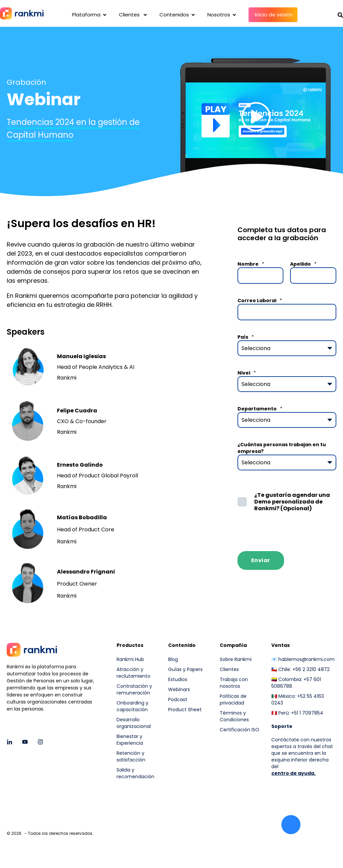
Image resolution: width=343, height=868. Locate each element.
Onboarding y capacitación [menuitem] (132, 706)
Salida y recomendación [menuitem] (135, 773)
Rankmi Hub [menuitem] (130, 659)
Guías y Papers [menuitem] (185, 669)
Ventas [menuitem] (281, 646)
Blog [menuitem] (173, 659)
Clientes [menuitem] (229, 669)
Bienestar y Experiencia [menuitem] (130, 740)
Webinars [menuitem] (179, 689)
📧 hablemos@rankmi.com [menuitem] (303, 659)
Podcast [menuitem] (178, 699)
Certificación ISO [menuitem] (239, 730)
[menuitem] (241, 746)
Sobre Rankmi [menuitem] (236, 659)
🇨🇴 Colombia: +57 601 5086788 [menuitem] (296, 683)
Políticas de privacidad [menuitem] (233, 699)
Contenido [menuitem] (182, 646)
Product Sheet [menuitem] (185, 710)
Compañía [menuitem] (233, 646)
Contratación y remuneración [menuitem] (134, 689)
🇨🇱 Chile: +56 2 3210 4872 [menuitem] (300, 669)
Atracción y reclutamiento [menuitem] (133, 673)
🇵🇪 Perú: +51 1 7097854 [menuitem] (297, 713)
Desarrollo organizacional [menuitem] (134, 723)
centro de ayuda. (293, 773)
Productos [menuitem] (130, 646)
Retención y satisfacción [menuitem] (131, 756)
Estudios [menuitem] (178, 679)
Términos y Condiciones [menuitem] (234, 716)
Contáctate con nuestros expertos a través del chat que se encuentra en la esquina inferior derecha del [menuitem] (302, 753)
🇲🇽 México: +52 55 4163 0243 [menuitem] (298, 699)
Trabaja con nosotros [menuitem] (234, 683)
